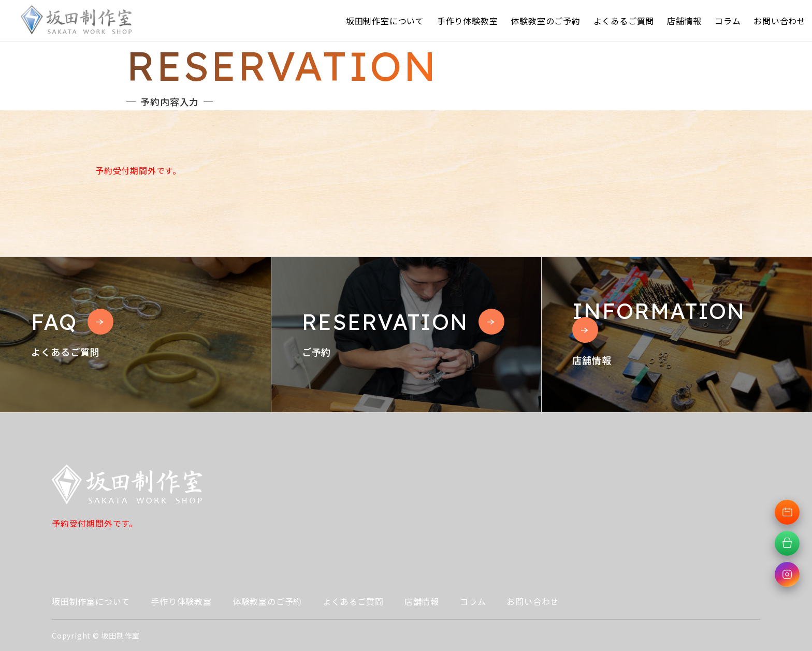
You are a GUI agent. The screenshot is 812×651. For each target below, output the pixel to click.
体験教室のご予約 (545, 21)
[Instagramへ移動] (787, 574)
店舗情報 (684, 21)
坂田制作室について (385, 21)
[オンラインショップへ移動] (787, 543)
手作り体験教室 (468, 21)
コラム (728, 21)
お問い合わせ (780, 21)
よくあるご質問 (624, 21)
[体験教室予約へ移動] (787, 512)
